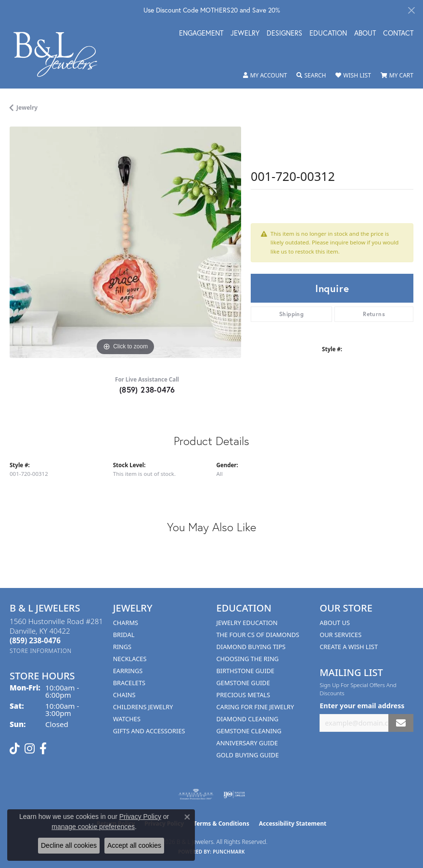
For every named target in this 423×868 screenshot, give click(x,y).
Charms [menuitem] (126, 623)
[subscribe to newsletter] (401, 723)
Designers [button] (284, 34)
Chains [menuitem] (124, 695)
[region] (125, 242)
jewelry (27, 108)
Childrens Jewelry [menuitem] (143, 707)
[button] (265, 76)
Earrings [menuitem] (128, 671)
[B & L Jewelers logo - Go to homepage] (60, 54)
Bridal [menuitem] (124, 635)
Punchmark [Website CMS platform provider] (229, 852)
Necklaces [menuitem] (130, 659)
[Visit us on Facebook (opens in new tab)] (43, 749)
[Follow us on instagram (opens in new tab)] (30, 749)
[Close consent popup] (187, 817)
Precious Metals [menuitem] (244, 695)
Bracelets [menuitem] (129, 683)
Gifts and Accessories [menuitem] (149, 731)
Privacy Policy (140, 817)
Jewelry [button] (245, 34)
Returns (374, 314)
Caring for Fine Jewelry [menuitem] (256, 707)
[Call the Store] (35, 640)
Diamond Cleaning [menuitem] (248, 719)
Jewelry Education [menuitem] (247, 623)
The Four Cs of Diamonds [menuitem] (258, 635)
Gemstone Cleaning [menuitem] (249, 731)
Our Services (340, 635)
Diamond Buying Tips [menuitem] (251, 647)
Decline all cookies (69, 845)
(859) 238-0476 (147, 389)
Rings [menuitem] (122, 647)
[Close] (411, 10)
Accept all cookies (134, 845)
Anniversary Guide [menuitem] (247, 743)
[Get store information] (41, 651)
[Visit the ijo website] (234, 794)
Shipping (291, 314)
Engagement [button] (201, 34)
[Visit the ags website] (196, 794)
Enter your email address (362, 706)
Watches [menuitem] (127, 719)
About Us (335, 623)
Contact (398, 34)
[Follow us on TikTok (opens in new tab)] (15, 749)
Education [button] (328, 34)
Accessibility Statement (293, 823)
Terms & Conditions (221, 823)
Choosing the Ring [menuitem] (248, 659)
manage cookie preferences (93, 827)
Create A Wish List (349, 647)
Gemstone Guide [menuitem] (244, 683)
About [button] (365, 34)
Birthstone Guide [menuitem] (246, 671)
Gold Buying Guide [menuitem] (248, 755)
